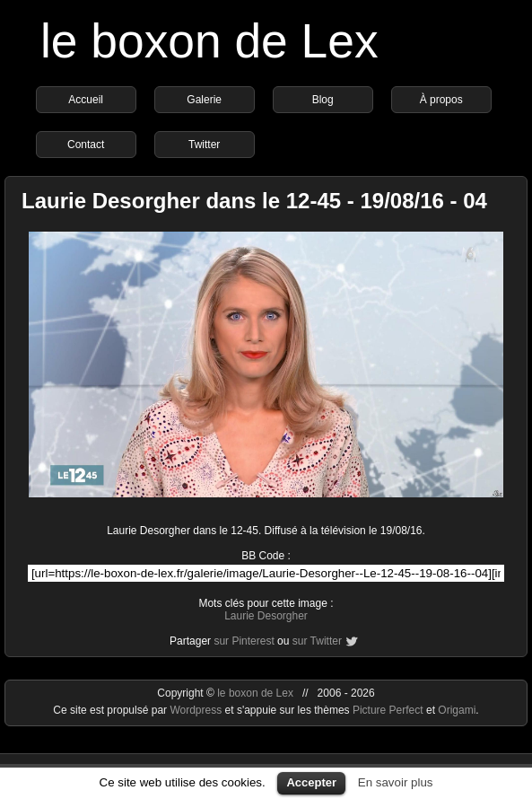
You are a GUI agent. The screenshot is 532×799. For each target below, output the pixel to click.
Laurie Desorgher (266, 616)
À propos (441, 100)
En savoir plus (396, 782)
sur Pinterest (244, 641)
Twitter (204, 145)
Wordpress (197, 710)
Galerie (204, 100)
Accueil (86, 100)
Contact (86, 145)
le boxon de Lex (209, 41)
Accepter (311, 782)
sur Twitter (317, 641)
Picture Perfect (388, 710)
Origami (457, 710)
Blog (323, 100)
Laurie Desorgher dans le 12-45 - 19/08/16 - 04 (254, 201)
